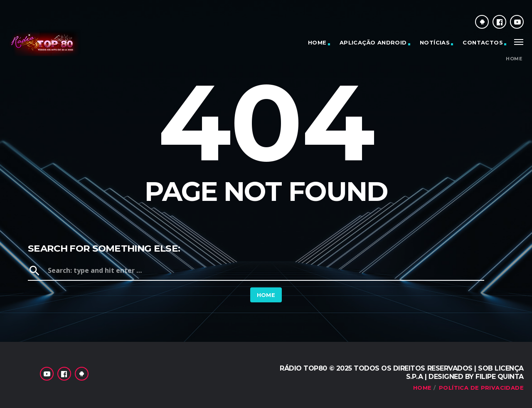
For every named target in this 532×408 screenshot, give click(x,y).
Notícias (435, 42)
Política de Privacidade (481, 388)
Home (317, 42)
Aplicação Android (373, 42)
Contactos (483, 42)
